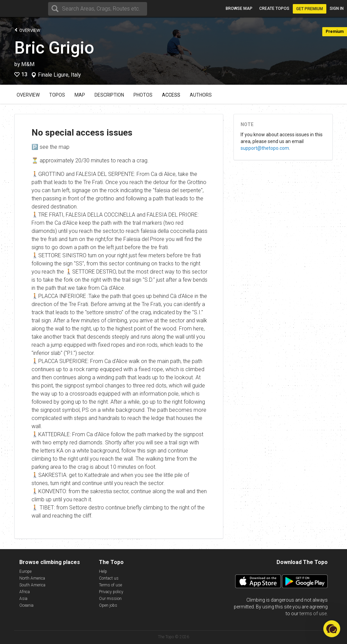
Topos (57, 95)
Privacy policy (111, 592)
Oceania (26, 605)
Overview (27, 30)
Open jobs (108, 605)
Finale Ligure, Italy (59, 75)
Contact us (109, 578)
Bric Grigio (54, 48)
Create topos (274, 8)
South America (32, 585)
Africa (25, 592)
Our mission (110, 599)
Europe (25, 571)
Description (109, 95)
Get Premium (310, 9)
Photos (143, 95)
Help (103, 571)
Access (171, 95)
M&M (28, 64)
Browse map (239, 8)
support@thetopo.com (265, 148)
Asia (23, 599)
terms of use (313, 613)
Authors (201, 95)
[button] (332, 629)
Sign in (337, 8)
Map (80, 95)
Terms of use (110, 585)
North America (32, 578)
